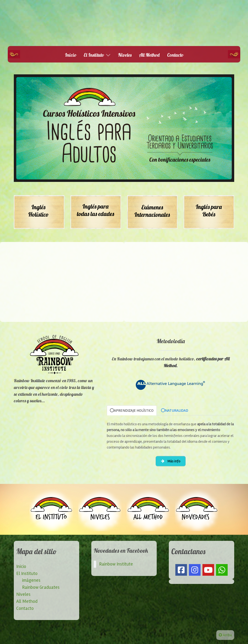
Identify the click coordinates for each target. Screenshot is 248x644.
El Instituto (27, 574)
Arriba (225, 635)
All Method (27, 601)
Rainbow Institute (116, 564)
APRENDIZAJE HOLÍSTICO (132, 411)
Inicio (21, 566)
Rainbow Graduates (41, 587)
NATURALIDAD (175, 411)
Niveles (23, 594)
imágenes (31, 580)
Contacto (25, 608)
